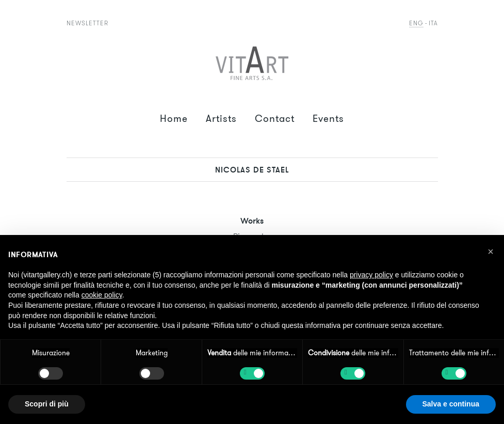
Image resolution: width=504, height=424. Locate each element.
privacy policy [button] (371, 275)
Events (328, 119)
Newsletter (87, 23)
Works (252, 221)
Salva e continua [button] (451, 404)
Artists (221, 119)
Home (174, 119)
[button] (491, 252)
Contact (275, 119)
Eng (416, 23)
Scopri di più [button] (47, 404)
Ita (433, 23)
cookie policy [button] (102, 295)
